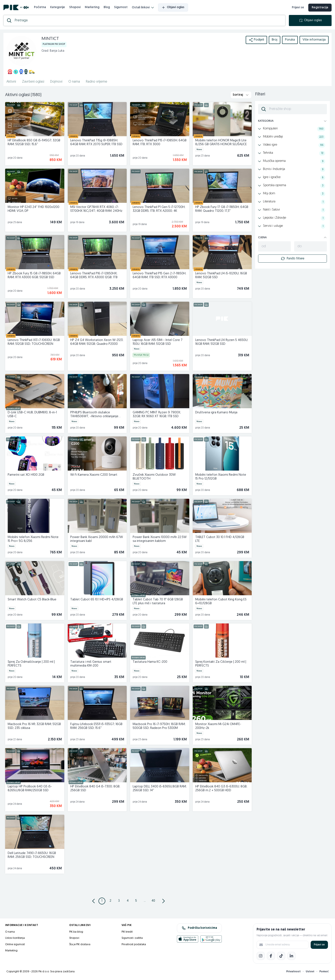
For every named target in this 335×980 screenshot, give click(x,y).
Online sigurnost (15, 944)
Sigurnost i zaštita (132, 938)
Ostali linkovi (143, 8)
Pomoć (324, 972)
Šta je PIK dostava (80, 944)
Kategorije (58, 7)
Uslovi (310, 972)
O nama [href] (74, 82)
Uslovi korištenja (15, 938)
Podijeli (256, 40)
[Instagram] (261, 956)
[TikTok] (281, 956)
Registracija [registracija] (320, 8)
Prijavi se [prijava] (298, 8)
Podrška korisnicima (199, 928)
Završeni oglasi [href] (33, 82)
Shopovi (75, 7)
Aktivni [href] (11, 82)
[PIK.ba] (16, 7)
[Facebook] (271, 956)
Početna (40, 7)
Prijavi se (319, 945)
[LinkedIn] (291, 956)
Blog (107, 7)
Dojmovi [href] (56, 82)
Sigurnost (121, 7)
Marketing (92, 7)
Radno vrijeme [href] (97, 82)
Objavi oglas (173, 7)
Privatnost (293, 972)
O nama (10, 932)
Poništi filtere (292, 259)
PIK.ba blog (76, 932)
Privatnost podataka (134, 944)
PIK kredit (127, 932)
